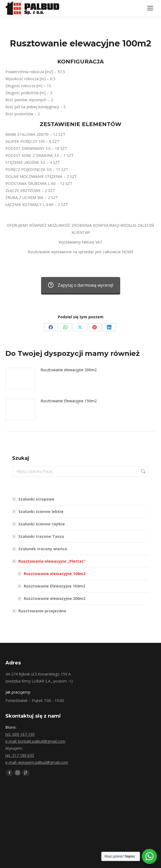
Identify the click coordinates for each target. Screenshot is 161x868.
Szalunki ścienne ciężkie (42, 524)
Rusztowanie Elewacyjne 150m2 (69, 401)
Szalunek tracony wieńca (43, 549)
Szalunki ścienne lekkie (41, 511)
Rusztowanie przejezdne (42, 611)
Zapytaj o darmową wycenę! (81, 285)
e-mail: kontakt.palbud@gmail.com (35, 741)
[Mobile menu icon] (150, 8)
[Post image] (20, 379)
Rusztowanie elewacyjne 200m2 (69, 370)
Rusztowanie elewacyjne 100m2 (55, 574)
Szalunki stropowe (36, 499)
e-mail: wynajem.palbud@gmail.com (37, 762)
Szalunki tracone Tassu (41, 536)
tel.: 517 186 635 (20, 755)
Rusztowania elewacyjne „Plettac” (49, 561)
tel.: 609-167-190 (20, 734)
